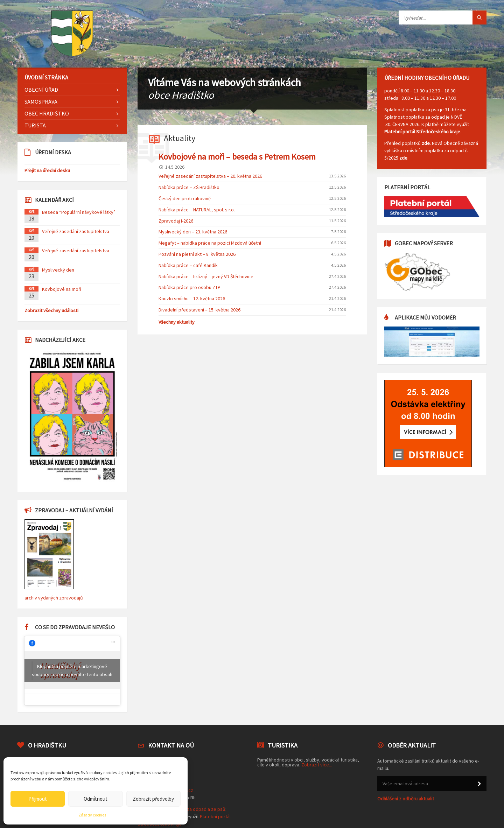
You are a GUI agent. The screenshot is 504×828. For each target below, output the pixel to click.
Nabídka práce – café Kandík (188, 265)
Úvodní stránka (46, 77)
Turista (35, 125)
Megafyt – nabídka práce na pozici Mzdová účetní (210, 243)
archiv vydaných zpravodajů (54, 598)
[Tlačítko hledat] (479, 17)
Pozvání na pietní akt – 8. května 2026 (197, 254)
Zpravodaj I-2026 (176, 221)
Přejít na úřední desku (47, 170)
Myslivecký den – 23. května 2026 (193, 232)
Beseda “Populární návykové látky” (79, 212)
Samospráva (41, 101)
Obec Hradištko (47, 113)
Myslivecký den (58, 270)
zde (426, 143)
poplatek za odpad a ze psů (196, 809)
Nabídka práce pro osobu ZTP (190, 287)
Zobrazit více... (317, 765)
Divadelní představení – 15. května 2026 (199, 310)
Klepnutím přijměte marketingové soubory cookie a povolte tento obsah (72, 670)
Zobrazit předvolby (153, 799)
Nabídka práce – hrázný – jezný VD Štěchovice (206, 276)
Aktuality (180, 138)
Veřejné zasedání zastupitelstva (76, 231)
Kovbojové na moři (62, 289)
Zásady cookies (92, 815)
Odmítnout (96, 799)
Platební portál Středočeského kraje (422, 132)
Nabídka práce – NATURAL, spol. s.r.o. (197, 210)
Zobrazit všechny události (51, 310)
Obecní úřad (41, 90)
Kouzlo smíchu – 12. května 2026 (192, 299)
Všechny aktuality (177, 322)
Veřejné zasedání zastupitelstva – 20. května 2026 (210, 176)
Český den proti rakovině (185, 198)
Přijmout (38, 799)
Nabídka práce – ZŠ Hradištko (189, 187)
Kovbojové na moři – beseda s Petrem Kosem (237, 157)
